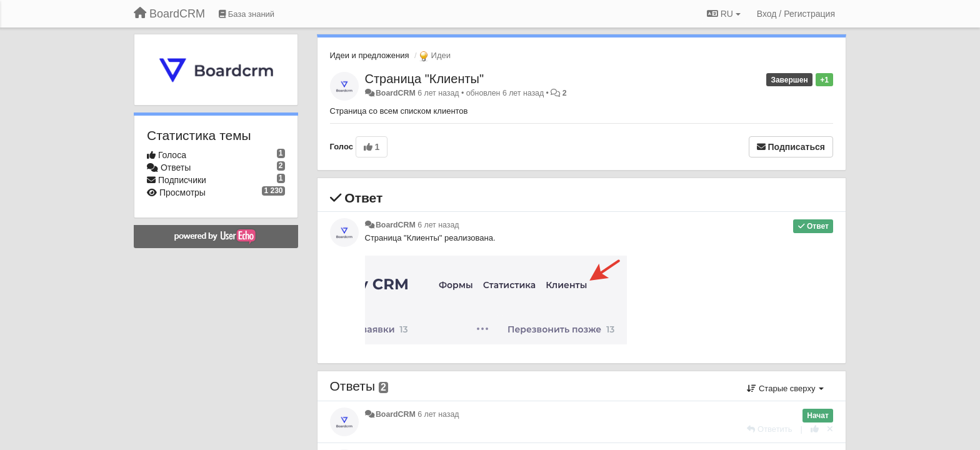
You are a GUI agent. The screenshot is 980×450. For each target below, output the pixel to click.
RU (724, 14)
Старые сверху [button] (785, 388)
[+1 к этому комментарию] (815, 429)
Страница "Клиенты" (425, 79)
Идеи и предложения (370, 55)
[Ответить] (769, 429)
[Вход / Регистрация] (796, 14)
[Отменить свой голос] (830, 429)
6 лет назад (438, 225)
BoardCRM (396, 93)
